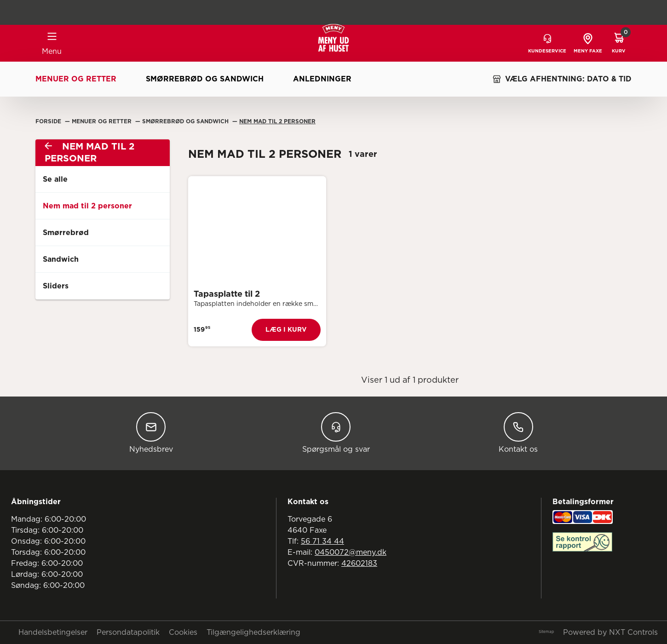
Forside (49, 121)
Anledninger (322, 79)
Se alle (55, 179)
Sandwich (61, 259)
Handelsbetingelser (53, 632)
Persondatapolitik (128, 632)
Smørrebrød (66, 233)
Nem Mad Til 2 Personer (277, 121)
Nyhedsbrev (151, 433)
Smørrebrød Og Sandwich (186, 121)
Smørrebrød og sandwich (205, 79)
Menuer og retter (76, 79)
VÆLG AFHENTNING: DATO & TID (562, 79)
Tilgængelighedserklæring (253, 632)
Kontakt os (518, 433)
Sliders (56, 286)
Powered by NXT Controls (610, 632)
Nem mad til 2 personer (87, 206)
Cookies (183, 632)
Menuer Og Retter (103, 121)
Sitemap (546, 632)
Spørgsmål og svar (336, 433)
